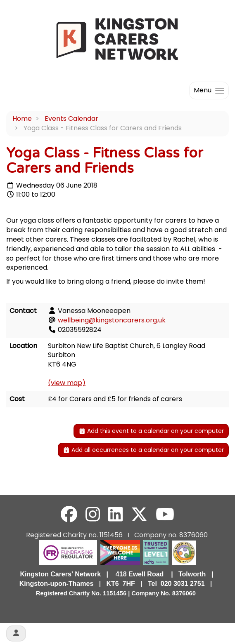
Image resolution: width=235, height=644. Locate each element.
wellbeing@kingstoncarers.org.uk (112, 320)
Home (22, 119)
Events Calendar (71, 119)
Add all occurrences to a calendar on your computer (144, 450)
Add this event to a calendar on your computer (151, 431)
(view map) (67, 383)
